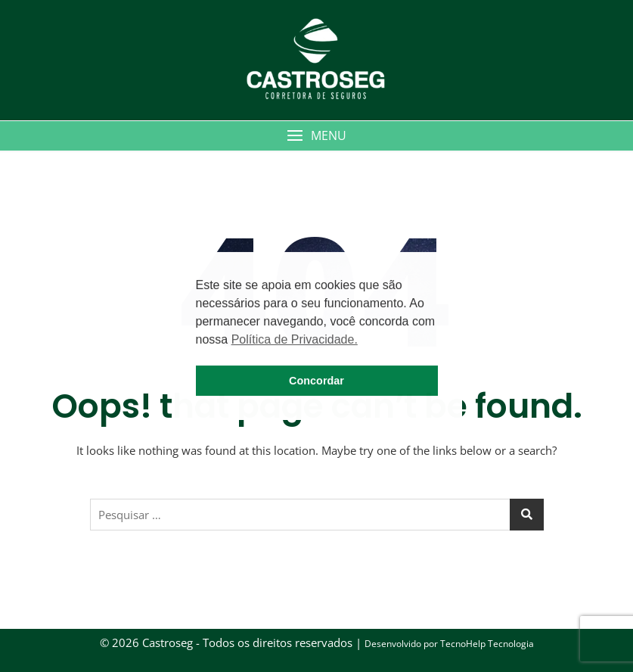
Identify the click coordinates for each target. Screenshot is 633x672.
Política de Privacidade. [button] (295, 339)
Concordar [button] (316, 381)
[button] (316, 136)
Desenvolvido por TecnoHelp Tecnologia (449, 644)
